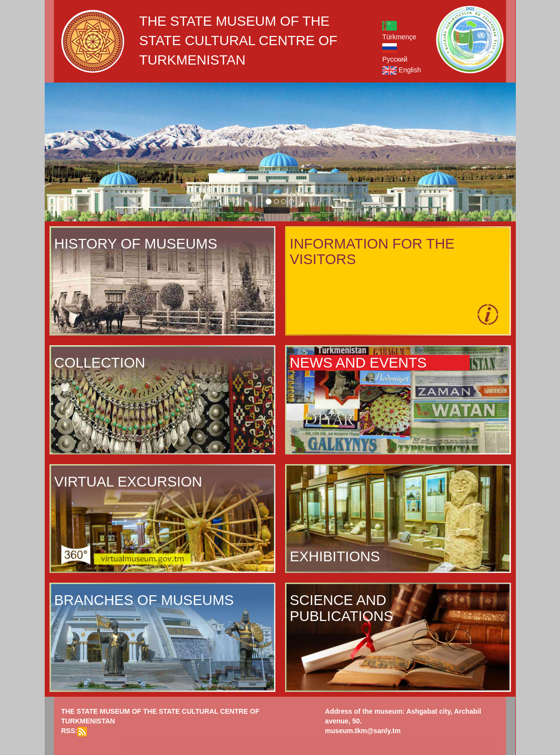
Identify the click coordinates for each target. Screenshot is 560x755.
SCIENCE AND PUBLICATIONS (342, 608)
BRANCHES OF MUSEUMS (144, 600)
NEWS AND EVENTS (358, 363)
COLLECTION (100, 363)
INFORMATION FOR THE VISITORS (372, 252)
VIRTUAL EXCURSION (128, 482)
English (402, 70)
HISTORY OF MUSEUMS (136, 244)
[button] (80, 152)
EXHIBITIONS (335, 556)
